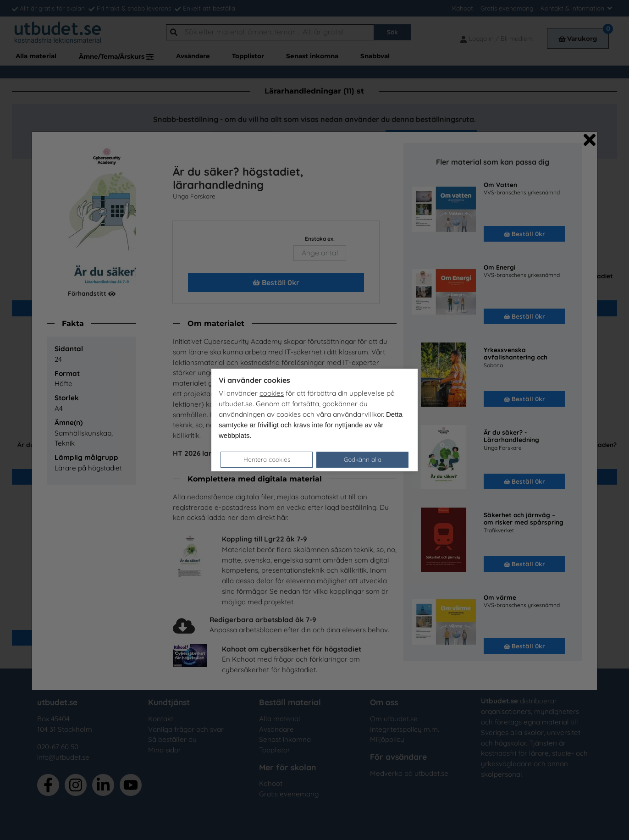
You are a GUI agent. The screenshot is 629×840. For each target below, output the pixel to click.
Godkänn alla (363, 459)
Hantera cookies (267, 459)
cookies (272, 393)
